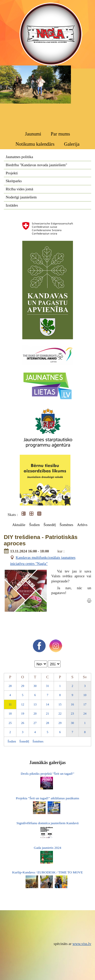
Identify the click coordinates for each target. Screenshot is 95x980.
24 (85, 714)
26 (23, 723)
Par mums (60, 134)
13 (35, 704)
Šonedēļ (50, 525)
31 (47, 686)
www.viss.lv (82, 944)
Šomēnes (66, 525)
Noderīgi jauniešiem (21, 197)
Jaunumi (33, 134)
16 (72, 704)
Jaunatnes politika (20, 157)
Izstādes (12, 205)
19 (23, 714)
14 (47, 704)
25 (10, 723)
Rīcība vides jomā (20, 189)
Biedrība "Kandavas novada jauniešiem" (37, 165)
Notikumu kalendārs (35, 144)
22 (60, 714)
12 (23, 704)
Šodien (34, 525)
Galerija (72, 144)
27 (35, 723)
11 (10, 704)
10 (85, 695)
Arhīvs (82, 525)
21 (47, 714)
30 (35, 686)
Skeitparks (14, 181)
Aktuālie (19, 525)
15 (60, 704)
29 (23, 686)
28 (10, 686)
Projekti (12, 173)
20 (35, 714)
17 (85, 704)
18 (10, 714)
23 (72, 714)
